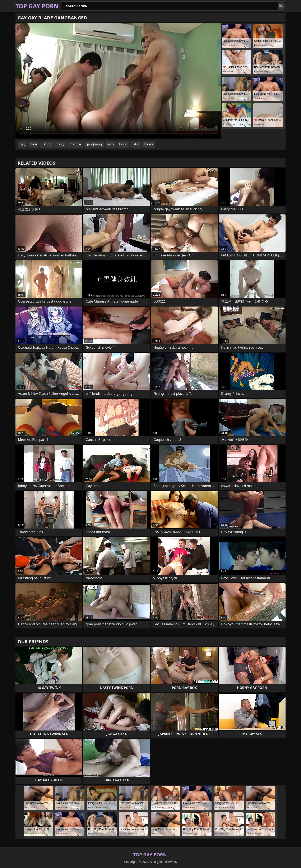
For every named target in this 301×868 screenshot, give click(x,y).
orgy (111, 144)
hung (123, 144)
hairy (60, 144)
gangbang (94, 144)
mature (75, 144)
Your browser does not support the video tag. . (118, 81)
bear (34, 144)
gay (22, 144)
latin (136, 144)
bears (149, 144)
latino (47, 144)
